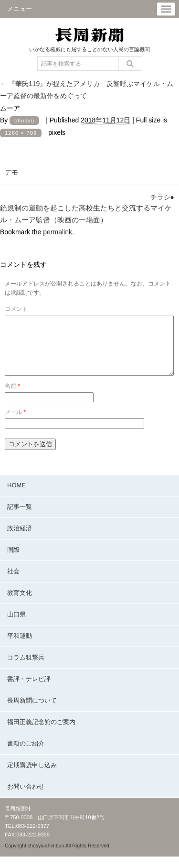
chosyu (24, 121)
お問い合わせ (26, 798)
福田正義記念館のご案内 (41, 733)
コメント (16, 309)
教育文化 (20, 604)
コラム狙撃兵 (26, 669)
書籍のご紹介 (26, 755)
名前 (12, 397)
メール (15, 424)
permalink (58, 232)
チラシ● (162, 197)
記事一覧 (20, 518)
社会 (13, 583)
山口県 (16, 626)
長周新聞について (32, 712)
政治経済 (20, 540)
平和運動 (20, 647)
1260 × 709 (21, 133)
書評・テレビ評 (29, 690)
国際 (13, 561)
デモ (11, 172)
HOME (16, 497)
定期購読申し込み (32, 776)
